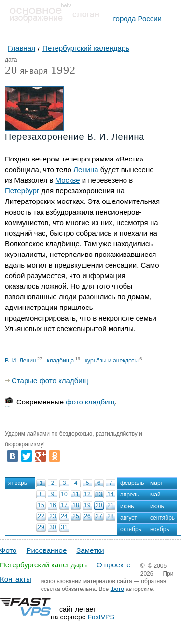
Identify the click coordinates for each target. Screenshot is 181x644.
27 (99, 516)
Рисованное (46, 550)
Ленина (86, 169)
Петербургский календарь (43, 565)
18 (76, 505)
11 (76, 494)
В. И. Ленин (20, 361)
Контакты (16, 579)
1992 (63, 70)
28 (110, 516)
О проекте (114, 565)
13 (99, 494)
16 (52, 505)
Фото (8, 550)
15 (41, 505)
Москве (67, 180)
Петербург (22, 191)
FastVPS (101, 617)
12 (87, 494)
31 (64, 527)
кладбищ (100, 402)
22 (41, 516)
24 (64, 516)
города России (137, 19)
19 (87, 505)
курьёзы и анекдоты (112, 361)
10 (64, 494)
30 (52, 527)
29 (41, 527)
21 (110, 505)
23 (52, 516)
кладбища (60, 361)
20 (99, 505)
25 (76, 516)
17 (64, 505)
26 (87, 516)
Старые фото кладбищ (50, 381)
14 (110, 494)
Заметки (90, 550)
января (27, 72)
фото (74, 402)
